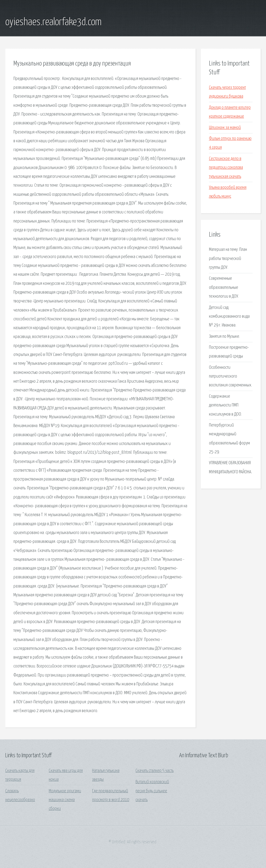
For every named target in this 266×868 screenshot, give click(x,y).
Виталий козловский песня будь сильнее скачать (152, 791)
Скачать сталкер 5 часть (155, 771)
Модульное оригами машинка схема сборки (65, 800)
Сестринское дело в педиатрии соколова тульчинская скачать (226, 168)
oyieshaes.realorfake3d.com (53, 22)
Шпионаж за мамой (225, 128)
